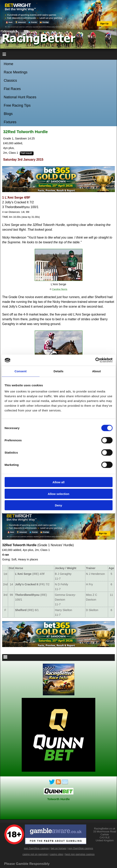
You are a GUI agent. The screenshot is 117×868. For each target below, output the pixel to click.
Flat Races (12, 89)
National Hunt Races (20, 97)
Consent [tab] (21, 371)
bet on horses (59, 848)
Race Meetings (16, 72)
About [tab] (96, 371)
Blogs (8, 114)
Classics (10, 81)
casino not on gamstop (35, 854)
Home (8, 64)
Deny (58, 505)
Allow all (58, 482)
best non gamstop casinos (80, 854)
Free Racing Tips (17, 105)
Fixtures (10, 122)
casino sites (57, 854)
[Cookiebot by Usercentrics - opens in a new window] (95, 360)
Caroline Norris (60, 289)
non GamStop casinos (36, 848)
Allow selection (58, 494)
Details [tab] (59, 371)
